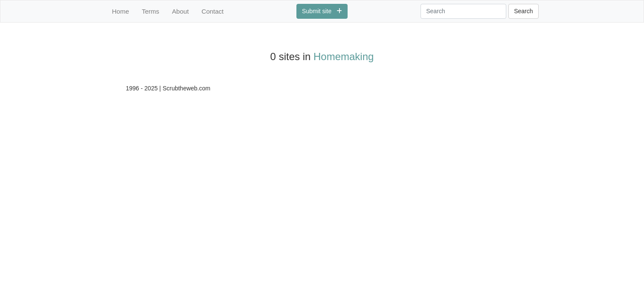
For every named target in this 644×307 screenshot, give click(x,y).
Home (121, 11)
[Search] (463, 11)
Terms (151, 11)
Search (523, 11)
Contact (213, 11)
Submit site (322, 11)
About (180, 11)
